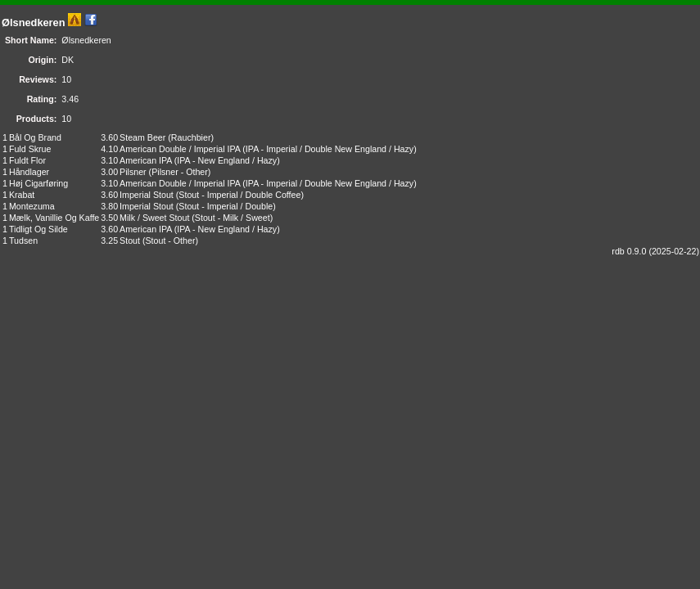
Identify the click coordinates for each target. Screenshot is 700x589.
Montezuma (32, 206)
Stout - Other (170, 241)
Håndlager (29, 172)
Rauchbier (191, 137)
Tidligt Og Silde (38, 229)
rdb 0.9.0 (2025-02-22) (655, 251)
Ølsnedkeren (34, 22)
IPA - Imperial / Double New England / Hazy (330, 149)
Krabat (22, 195)
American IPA (146, 160)
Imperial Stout (147, 195)
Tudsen (23, 241)
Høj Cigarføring (38, 183)
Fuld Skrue (30, 149)
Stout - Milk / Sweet (233, 218)
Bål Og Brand (35, 137)
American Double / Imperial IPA (180, 149)
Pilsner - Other (180, 172)
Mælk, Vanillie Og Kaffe (54, 218)
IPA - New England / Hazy (227, 160)
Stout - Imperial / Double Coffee (239, 195)
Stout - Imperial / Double (226, 206)
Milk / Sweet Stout (154, 218)
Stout (130, 241)
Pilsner (133, 172)
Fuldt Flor (27, 160)
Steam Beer (142, 137)
